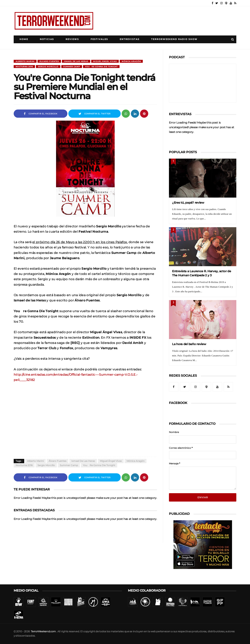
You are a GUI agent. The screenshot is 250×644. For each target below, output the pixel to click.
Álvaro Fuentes (49, 61)
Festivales (99, 39)
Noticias (47, 39)
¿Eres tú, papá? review (188, 203)
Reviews (72, 39)
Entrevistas (130, 39)
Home (24, 39)
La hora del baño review (189, 344)
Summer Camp (72, 67)
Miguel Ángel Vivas (105, 61)
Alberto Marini (25, 61)
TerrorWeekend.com (43, 631)
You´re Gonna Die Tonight (101, 67)
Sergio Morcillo (48, 67)
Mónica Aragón (131, 61)
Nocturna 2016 (24, 67)
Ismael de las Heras (76, 61)
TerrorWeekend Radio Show (174, 39)
